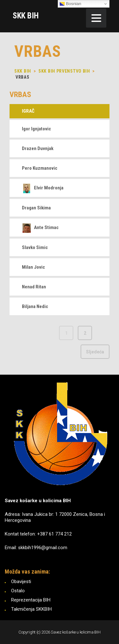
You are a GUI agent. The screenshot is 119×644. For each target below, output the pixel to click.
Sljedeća (95, 352)
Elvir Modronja (43, 188)
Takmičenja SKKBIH (31, 609)
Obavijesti (21, 582)
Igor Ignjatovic (36, 129)
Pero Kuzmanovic (40, 168)
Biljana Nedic (35, 306)
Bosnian (70, 4)
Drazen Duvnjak (38, 148)
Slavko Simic (35, 247)
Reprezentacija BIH (31, 600)
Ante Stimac (40, 227)
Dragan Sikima (36, 208)
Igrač (28, 111)
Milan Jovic (33, 267)
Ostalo (18, 591)
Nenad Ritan (34, 287)
